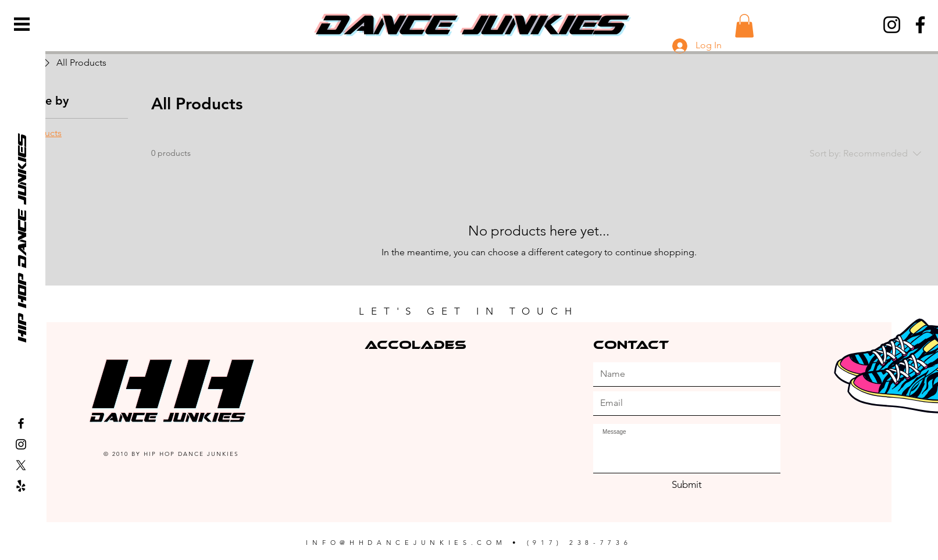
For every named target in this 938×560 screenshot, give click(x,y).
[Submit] (687, 485)
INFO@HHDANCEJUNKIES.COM (406, 543)
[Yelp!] (21, 486)
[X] (21, 465)
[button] (22, 24)
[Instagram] (892, 25)
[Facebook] (920, 25)
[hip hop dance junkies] (22, 238)
